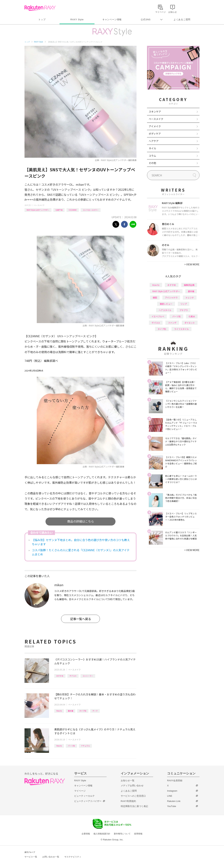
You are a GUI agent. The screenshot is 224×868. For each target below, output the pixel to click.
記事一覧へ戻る (81, 619)
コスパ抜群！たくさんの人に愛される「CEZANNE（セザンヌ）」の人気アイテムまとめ (81, 552)
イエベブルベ (158, 316)
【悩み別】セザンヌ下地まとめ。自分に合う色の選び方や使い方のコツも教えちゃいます (81, 542)
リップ (184, 304)
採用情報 (138, 834)
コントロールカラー (91, 210)
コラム (152, 156)
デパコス (73, 676)
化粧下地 (59, 210)
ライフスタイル (181, 329)
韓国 (155, 297)
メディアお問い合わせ (132, 786)
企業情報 (86, 834)
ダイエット (190, 323)
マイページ (80, 791)
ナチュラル (85, 746)
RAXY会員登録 (175, 781)
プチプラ (184, 310)
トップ (42, 19)
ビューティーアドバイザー (88, 801)
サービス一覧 (31, 857)
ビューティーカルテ (84, 796)
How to (59, 711)
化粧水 (192, 316)
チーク (95, 711)
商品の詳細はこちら (81, 521)
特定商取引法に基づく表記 (134, 806)
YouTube (172, 806)
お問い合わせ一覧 (51, 857)
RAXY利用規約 (128, 801)
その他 (152, 163)
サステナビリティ (73, 857)
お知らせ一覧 (128, 781)
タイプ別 (83, 711)
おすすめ (60, 676)
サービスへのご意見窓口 (133, 796)
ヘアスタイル (165, 310)
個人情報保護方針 (102, 834)
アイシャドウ (171, 297)
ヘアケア (154, 141)
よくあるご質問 (182, 19)
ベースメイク (39, 205)
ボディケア (155, 134)
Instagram (172, 791)
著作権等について (122, 834)
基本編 (71, 711)
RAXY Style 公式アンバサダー (38, 210)
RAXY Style (77, 19)
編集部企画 (189, 285)
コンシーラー (88, 676)
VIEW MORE (192, 264)
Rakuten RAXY (40, 8)
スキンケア (155, 112)
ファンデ (172, 323)
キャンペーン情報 (112, 19)
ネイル (152, 148)
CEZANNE (73, 210)
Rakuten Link (174, 801)
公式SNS (146, 19)
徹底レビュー (166, 304)
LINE (170, 796)
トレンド (190, 297)
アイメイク (155, 126)
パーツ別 (71, 746)
